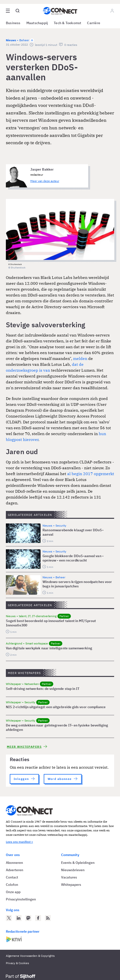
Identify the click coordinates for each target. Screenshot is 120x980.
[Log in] (112, 11)
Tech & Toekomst (67, 23)
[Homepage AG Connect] (60, 11)
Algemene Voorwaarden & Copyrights (30, 956)
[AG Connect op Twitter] (9, 918)
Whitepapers (71, 885)
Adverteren (15, 870)
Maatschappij (37, 23)
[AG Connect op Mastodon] (28, 918)
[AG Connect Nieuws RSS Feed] (48, 918)
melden (80, 358)
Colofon (12, 885)
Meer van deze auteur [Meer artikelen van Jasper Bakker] (45, 181)
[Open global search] (18, 11)
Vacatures (69, 877)
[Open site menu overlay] (8, 11)
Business (13, 23)
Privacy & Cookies (17, 963)
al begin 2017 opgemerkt (91, 474)
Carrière (94, 23)
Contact (12, 877)
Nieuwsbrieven (73, 870)
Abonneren (14, 863)
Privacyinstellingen (21, 899)
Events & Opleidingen (78, 863)
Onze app (13, 892)
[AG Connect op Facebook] (38, 918)
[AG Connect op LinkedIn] (19, 918)
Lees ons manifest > (19, 842)
